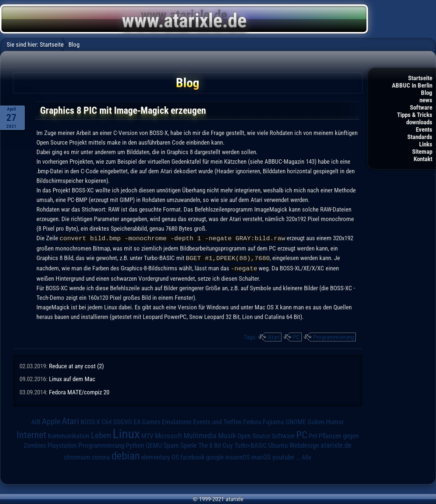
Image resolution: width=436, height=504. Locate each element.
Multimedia (200, 434)
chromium (77, 456)
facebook (192, 456)
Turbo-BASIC (251, 444)
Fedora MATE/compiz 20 (79, 391)
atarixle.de (336, 444)
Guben (316, 421)
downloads (419, 122)
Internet (31, 434)
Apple (51, 420)
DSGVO (123, 421)
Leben (101, 434)
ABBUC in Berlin (412, 85)
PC (296, 336)
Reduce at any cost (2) (76, 365)
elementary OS (160, 456)
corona (101, 456)
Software (421, 107)
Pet (313, 435)
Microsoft (169, 435)
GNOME (296, 421)
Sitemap (422, 152)
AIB (36, 421)
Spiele (189, 444)
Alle (306, 456)
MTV (147, 435)
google (215, 456)
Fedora (252, 421)
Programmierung (334, 336)
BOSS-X (90, 421)
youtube (283, 456)
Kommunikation (69, 435)
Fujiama (273, 421)
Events (424, 129)
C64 (107, 421)
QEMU (154, 444)
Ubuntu (278, 444)
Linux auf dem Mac (72, 378)
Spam (171, 444)
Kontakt (423, 159)
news (426, 100)
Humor (335, 421)
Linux (126, 433)
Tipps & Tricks (415, 115)
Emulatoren (177, 421)
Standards (420, 137)
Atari (274, 336)
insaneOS (238, 456)
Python (135, 444)
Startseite (420, 78)
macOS (261, 456)
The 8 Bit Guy (216, 444)
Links (426, 144)
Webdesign (304, 444)
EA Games (147, 421)
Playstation (62, 444)
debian (126, 455)
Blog (427, 93)
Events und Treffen (217, 421)
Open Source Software (266, 435)
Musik (227, 435)
